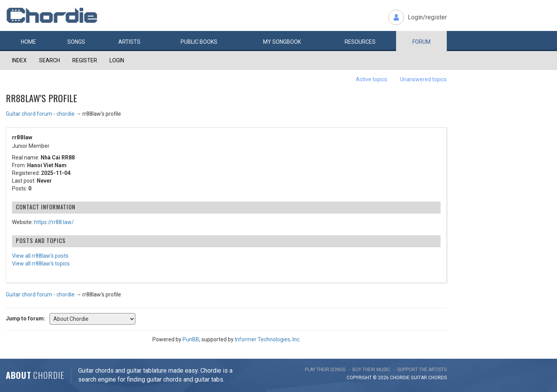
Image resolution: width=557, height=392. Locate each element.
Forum (421, 42)
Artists (129, 42)
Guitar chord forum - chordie (40, 114)
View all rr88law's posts (40, 256)
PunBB (191, 339)
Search (50, 60)
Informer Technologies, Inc (267, 339)
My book (282, 42)
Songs (76, 42)
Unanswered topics (423, 79)
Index (19, 60)
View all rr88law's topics (41, 264)
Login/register (427, 17)
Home (28, 42)
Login (117, 60)
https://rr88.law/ (54, 222)
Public (199, 42)
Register (85, 60)
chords (437, 378)
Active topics (372, 79)
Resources (360, 42)
